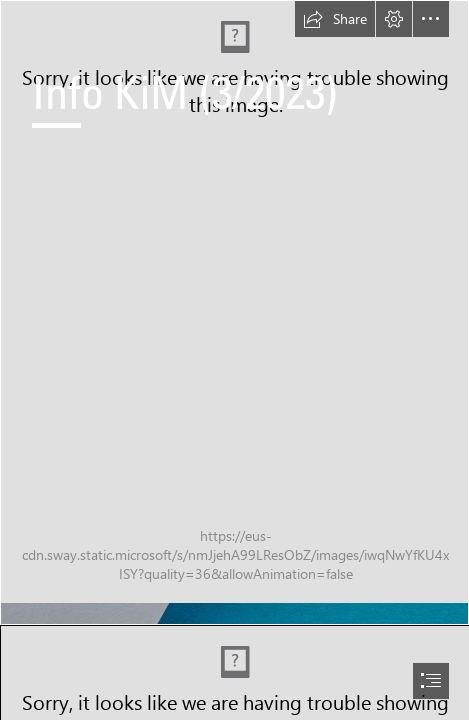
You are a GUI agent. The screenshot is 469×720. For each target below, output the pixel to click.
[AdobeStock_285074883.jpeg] (234, 312)
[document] (234, 360)
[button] (335, 19)
